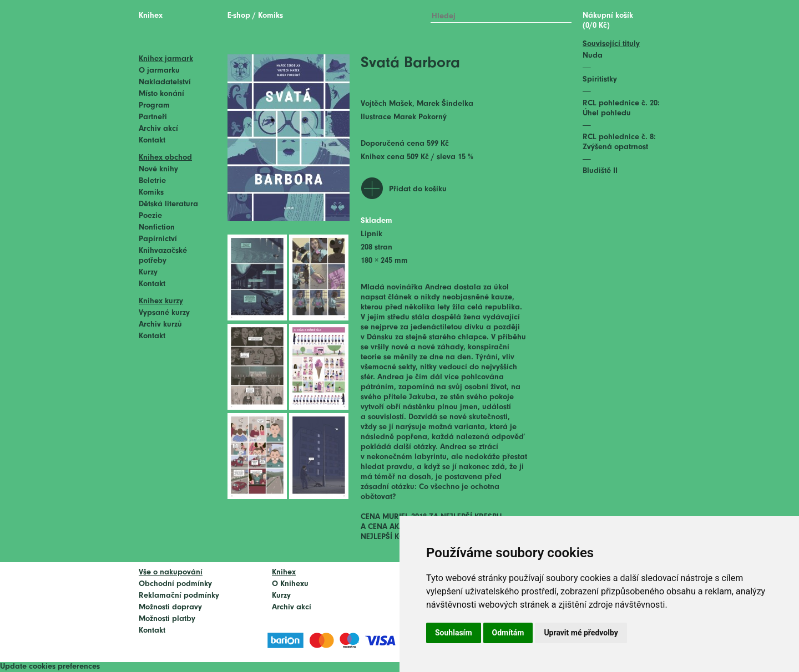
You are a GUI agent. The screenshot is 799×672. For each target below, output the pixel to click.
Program (154, 106)
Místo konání (161, 94)
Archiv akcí (158, 129)
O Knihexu (290, 584)
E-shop (239, 16)
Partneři (153, 117)
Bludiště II (600, 171)
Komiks (151, 193)
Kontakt (152, 141)
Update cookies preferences (50, 667)
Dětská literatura (168, 204)
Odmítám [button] (508, 633)
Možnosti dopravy (170, 607)
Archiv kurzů (160, 325)
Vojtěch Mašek (386, 104)
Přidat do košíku (418, 189)
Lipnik (371, 234)
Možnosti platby (167, 619)
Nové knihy (158, 169)
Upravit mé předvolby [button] (581, 633)
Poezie (150, 216)
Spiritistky (600, 80)
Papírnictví (158, 239)
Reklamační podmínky (179, 596)
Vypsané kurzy (164, 313)
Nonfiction (157, 228)
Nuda (593, 56)
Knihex (151, 16)
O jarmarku (159, 71)
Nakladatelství (165, 82)
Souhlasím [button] (454, 633)
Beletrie (152, 181)
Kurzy (148, 273)
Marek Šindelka (445, 104)
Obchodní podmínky (175, 584)
